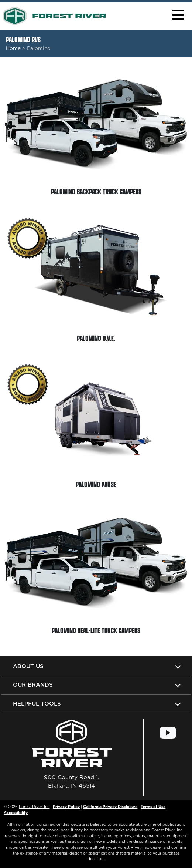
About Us (28, 666)
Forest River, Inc (34, 807)
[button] (178, 15)
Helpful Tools (37, 704)
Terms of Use (153, 807)
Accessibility (16, 813)
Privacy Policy (66, 807)
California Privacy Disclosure (110, 807)
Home (13, 48)
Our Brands (33, 685)
